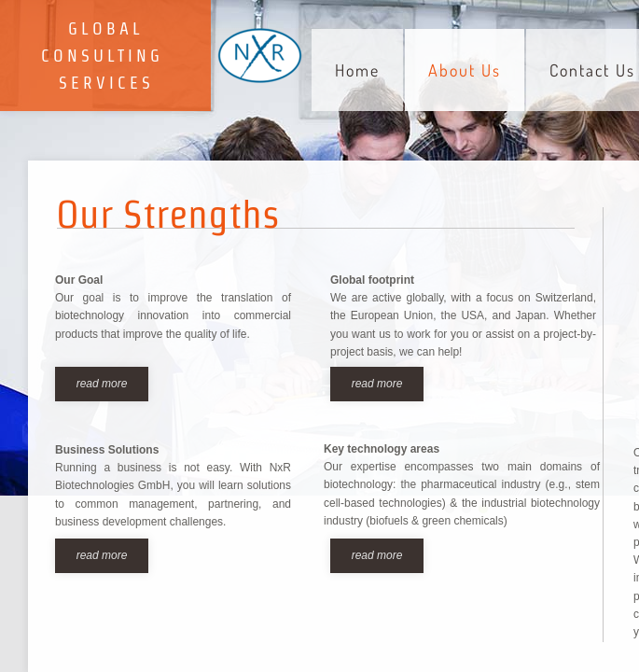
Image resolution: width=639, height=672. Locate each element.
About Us (465, 70)
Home (357, 70)
